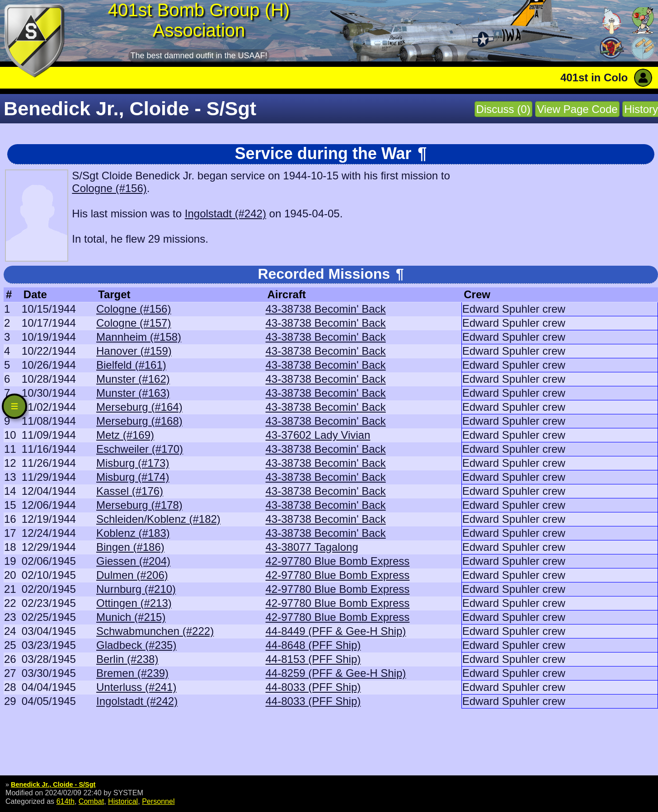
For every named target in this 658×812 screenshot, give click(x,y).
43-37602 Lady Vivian (318, 435)
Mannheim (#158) (139, 337)
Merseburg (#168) (139, 421)
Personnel (158, 801)
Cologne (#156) (109, 188)
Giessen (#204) (133, 561)
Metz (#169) (125, 435)
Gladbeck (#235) (136, 645)
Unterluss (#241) (136, 687)
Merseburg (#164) (139, 407)
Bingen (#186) (130, 547)
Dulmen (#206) (132, 575)
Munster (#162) (133, 379)
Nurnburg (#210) (136, 589)
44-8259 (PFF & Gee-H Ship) (336, 673)
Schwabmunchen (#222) (155, 631)
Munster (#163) (133, 393)
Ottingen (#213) (134, 603)
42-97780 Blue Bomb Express (338, 561)
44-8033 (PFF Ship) (313, 687)
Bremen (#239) (132, 673)
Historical (123, 801)
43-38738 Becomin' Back (326, 309)
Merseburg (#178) (139, 505)
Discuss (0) (503, 109)
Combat (91, 801)
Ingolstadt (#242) (226, 214)
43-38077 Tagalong (312, 547)
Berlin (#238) (127, 659)
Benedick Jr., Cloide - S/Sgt (53, 784)
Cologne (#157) (134, 323)
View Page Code (577, 109)
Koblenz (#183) (133, 533)
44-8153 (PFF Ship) (313, 659)
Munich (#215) (131, 617)
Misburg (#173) (133, 463)
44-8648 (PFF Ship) (313, 645)
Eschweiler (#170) (140, 449)
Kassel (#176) (130, 491)
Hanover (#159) (134, 351)
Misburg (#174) (133, 477)
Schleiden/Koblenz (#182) (158, 519)
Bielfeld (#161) (131, 365)
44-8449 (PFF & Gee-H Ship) (336, 631)
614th (66, 801)
